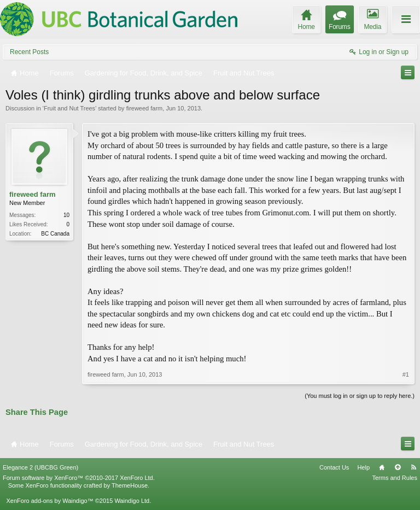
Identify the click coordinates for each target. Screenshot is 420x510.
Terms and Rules (395, 478)
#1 (406, 374)
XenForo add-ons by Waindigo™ (49, 501)
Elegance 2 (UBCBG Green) (40, 467)
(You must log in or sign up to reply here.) (360, 396)
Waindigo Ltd (132, 501)
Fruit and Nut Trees (69, 108)
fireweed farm (145, 108)
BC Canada (55, 234)
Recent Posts (29, 52)
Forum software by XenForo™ (79, 478)
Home (382, 467)
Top (398, 467)
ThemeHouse (130, 485)
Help (363, 467)
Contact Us (334, 467)
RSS (413, 467)
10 (66, 215)
